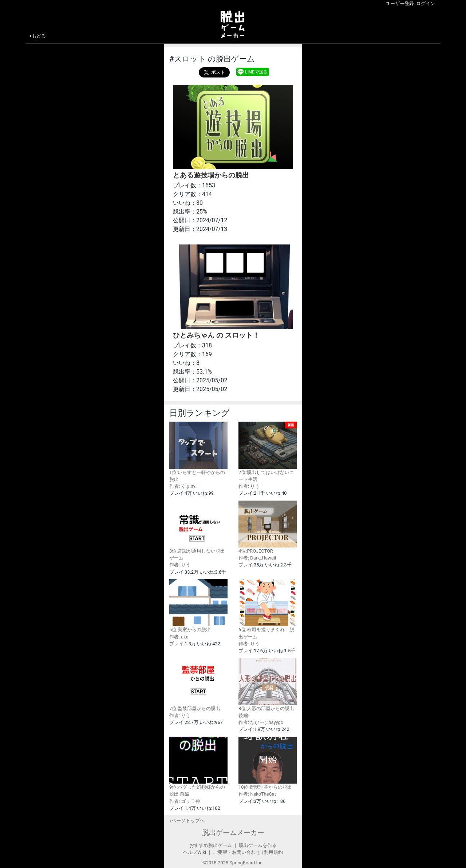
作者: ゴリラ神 (185, 801)
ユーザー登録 (400, 3)
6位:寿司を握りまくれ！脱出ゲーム (268, 609)
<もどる (37, 36)
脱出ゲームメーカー (233, 833)
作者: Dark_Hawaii (257, 558)
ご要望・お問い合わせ (237, 852)
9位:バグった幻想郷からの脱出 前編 (198, 767)
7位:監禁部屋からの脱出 (198, 684)
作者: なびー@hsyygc (261, 722)
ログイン (426, 3)
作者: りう (249, 486)
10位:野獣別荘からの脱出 (268, 763)
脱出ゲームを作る (258, 845)
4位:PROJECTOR (268, 527)
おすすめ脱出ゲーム (211, 845)
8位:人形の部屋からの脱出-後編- (268, 688)
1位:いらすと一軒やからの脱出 (198, 452)
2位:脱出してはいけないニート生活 (268, 452)
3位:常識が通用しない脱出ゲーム (198, 531)
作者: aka (179, 637)
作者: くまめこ (185, 486)
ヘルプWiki (195, 852)
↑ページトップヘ (187, 821)
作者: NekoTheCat (257, 794)
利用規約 (273, 852)
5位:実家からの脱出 (198, 606)
